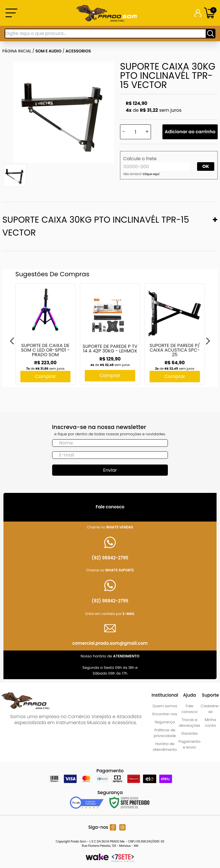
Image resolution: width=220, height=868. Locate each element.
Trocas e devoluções (189, 723)
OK (206, 166)
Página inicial (17, 51)
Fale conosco (189, 709)
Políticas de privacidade (165, 733)
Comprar (45, 376)
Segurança (165, 722)
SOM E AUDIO (49, 51)
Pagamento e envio (189, 744)
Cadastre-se (210, 709)
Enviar (110, 470)
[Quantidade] (135, 132)
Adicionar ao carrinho (190, 132)
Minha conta (210, 723)
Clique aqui (151, 174)
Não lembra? (142, 174)
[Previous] (12, 341)
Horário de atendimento (165, 747)
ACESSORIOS (78, 51)
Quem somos (165, 706)
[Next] (208, 341)
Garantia (189, 733)
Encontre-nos (165, 714)
